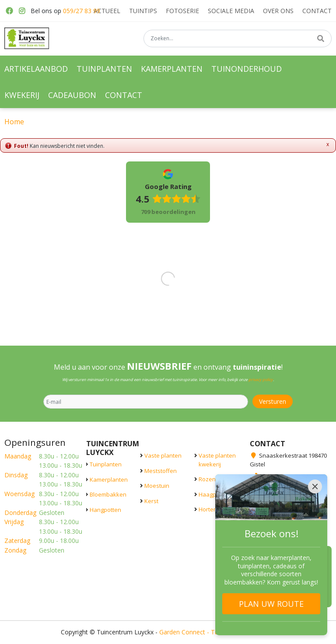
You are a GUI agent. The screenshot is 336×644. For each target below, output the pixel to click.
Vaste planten (163, 455)
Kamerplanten (109, 479)
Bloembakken (108, 494)
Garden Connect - (185, 632)
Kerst (151, 501)
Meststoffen (161, 471)
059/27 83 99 (82, 11)
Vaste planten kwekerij (217, 460)
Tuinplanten (106, 464)
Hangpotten (105, 510)
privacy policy (261, 380)
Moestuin (157, 486)
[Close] (315, 486)
